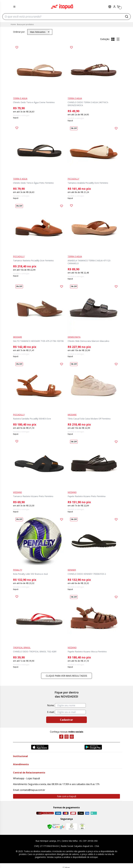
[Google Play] (93, 747)
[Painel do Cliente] (114, 7)
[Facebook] (61, 737)
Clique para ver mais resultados (66, 676)
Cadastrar (66, 720)
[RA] (82, 827)
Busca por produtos (25, 24)
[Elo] (81, 813)
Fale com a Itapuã (67, 796)
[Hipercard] (73, 813)
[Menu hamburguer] (14, 7)
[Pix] (94, 813)
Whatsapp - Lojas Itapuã (26, 778)
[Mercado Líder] (72, 827)
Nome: (51, 705)
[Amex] (87, 813)
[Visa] (58, 813)
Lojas (110, 7)
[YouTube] (72, 737)
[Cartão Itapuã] (45, 813)
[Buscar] (127, 17)
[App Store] (40, 747)
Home (13, 24)
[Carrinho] (118, 7)
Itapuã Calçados (62, 7)
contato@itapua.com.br (33, 790)
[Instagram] (66, 737)
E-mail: (51, 712)
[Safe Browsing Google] (56, 827)
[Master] (66, 813)
